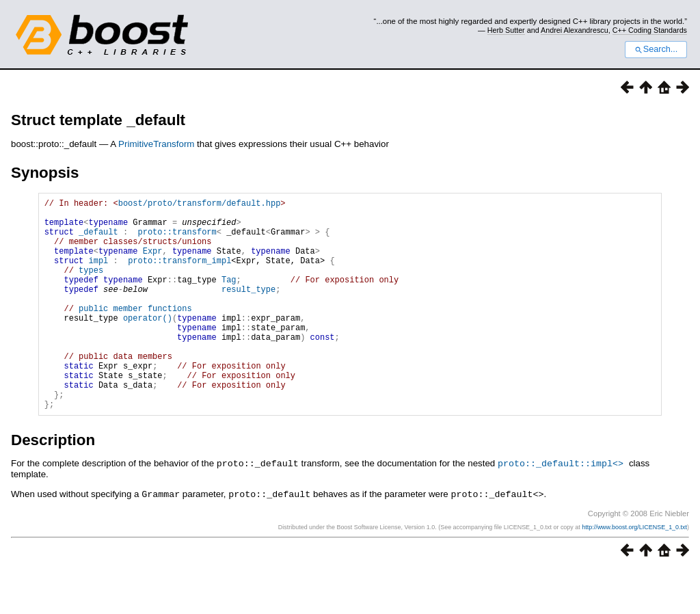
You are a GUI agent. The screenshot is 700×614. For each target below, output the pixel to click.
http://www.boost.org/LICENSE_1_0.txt (634, 571)
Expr (153, 263)
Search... (656, 49)
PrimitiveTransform (156, 144)
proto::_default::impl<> (561, 508)
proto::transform (177, 240)
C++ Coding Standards (650, 30)
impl (98, 275)
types (91, 286)
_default (98, 240)
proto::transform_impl (179, 275)
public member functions (135, 333)
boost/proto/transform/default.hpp (200, 205)
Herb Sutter (506, 30)
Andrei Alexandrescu (575, 30)
